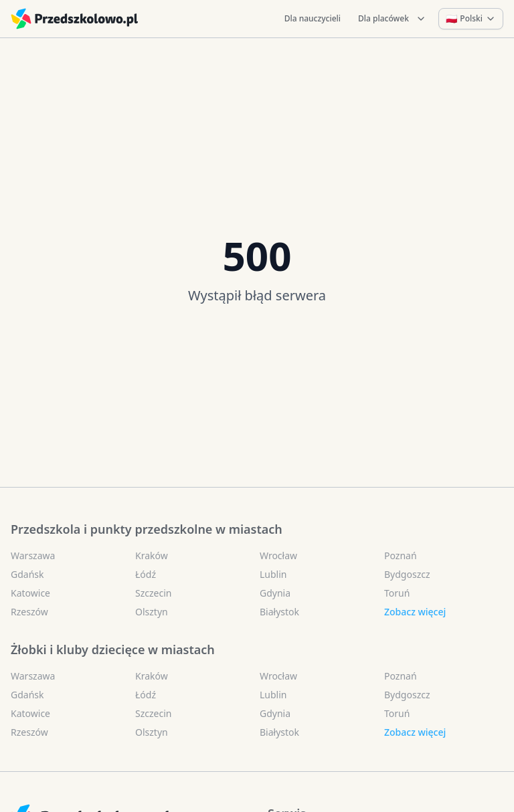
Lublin (273, 574)
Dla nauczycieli (313, 18)
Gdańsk (27, 574)
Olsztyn (152, 612)
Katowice (30, 593)
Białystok (279, 612)
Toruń (397, 593)
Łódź (146, 574)
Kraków (152, 555)
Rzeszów (29, 612)
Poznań (401, 555)
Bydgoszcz (407, 574)
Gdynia (275, 593)
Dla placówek (392, 18)
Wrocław (278, 555)
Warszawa (33, 555)
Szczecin (153, 593)
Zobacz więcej (415, 612)
